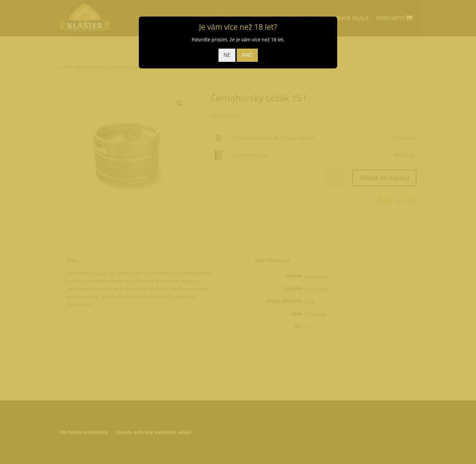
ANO (247, 55)
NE (227, 55)
